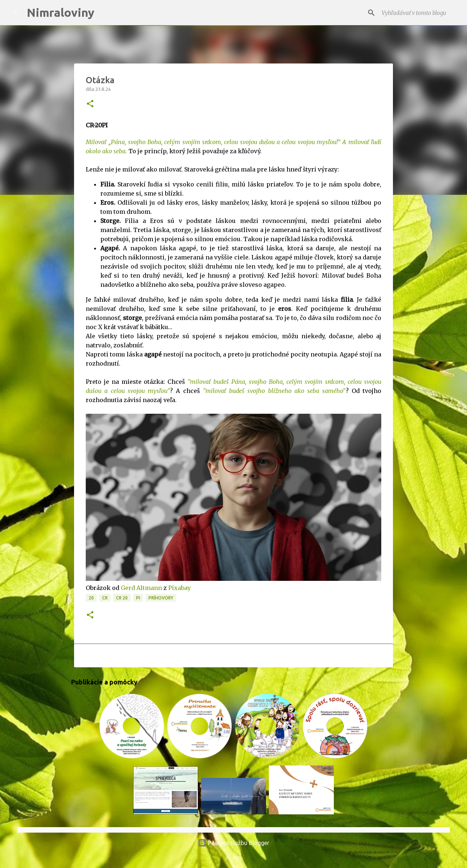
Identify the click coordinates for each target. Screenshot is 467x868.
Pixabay (180, 588)
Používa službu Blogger (233, 843)
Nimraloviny (61, 12)
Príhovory (161, 598)
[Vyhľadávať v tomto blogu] (417, 13)
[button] (90, 104)
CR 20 (122, 598)
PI (138, 598)
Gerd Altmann (141, 588)
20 (91, 598)
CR (105, 598)
